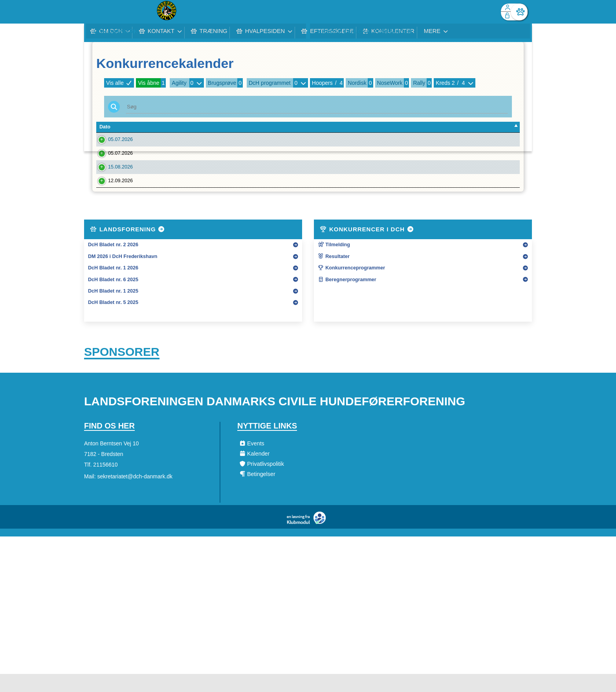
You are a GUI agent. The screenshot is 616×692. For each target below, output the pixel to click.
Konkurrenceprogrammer (351, 284)
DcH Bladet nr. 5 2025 (113, 318)
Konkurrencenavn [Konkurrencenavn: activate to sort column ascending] (259, 127)
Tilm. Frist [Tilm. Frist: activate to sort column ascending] (146, 127)
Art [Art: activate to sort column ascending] (407, 127)
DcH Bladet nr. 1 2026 (113, 284)
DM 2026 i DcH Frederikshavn (123, 272)
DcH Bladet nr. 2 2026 (113, 260)
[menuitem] (96, 12)
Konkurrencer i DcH (367, 245)
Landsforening (128, 245)
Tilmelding (334, 260)
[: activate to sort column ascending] (497, 127)
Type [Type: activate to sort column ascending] (332, 127)
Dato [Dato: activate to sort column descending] (105, 127)
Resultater (334, 272)
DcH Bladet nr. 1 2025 (113, 307)
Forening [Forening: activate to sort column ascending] (180, 127)
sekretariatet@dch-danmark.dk (135, 494)
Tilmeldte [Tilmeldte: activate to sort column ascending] (453, 127)
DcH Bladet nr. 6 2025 (113, 295)
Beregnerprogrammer (347, 295)
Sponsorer (122, 369)
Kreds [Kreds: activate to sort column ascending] (386, 127)
